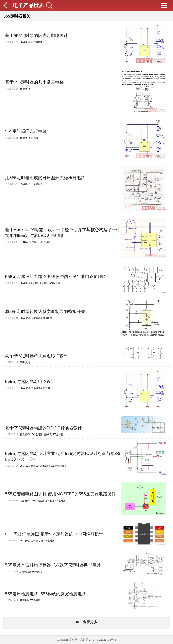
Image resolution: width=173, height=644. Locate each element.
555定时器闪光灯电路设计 (30, 381)
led (22, 541)
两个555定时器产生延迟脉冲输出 (37, 356)
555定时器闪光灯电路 (26, 131)
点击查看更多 (86, 622)
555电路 (35, 283)
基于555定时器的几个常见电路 (34, 82)
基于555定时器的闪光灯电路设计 (37, 36)
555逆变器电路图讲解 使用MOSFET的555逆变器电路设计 (60, 494)
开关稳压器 (37, 184)
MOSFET (32, 501)
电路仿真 (47, 434)
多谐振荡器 (37, 388)
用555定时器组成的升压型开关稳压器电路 (45, 178)
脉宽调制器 (37, 318)
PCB (22, 242)
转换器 (23, 434)
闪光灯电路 (37, 42)
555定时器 (25, 42)
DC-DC (31, 434)
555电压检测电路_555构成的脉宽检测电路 (46, 594)
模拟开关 (48, 318)
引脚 (41, 541)
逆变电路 (50, 501)
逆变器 (41, 501)
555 (22, 466)
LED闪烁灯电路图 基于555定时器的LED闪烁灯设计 (54, 534)
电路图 (23, 501)
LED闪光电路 (43, 242)
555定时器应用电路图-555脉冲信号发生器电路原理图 (56, 277)
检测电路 (25, 600)
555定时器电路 (57, 466)
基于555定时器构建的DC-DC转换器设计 (44, 428)
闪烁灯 (27, 541)
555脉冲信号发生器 (50, 283)
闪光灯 (35, 138)
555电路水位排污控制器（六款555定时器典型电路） (55, 565)
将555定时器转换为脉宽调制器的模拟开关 (45, 312)
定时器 (39, 434)
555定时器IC (42, 466)
